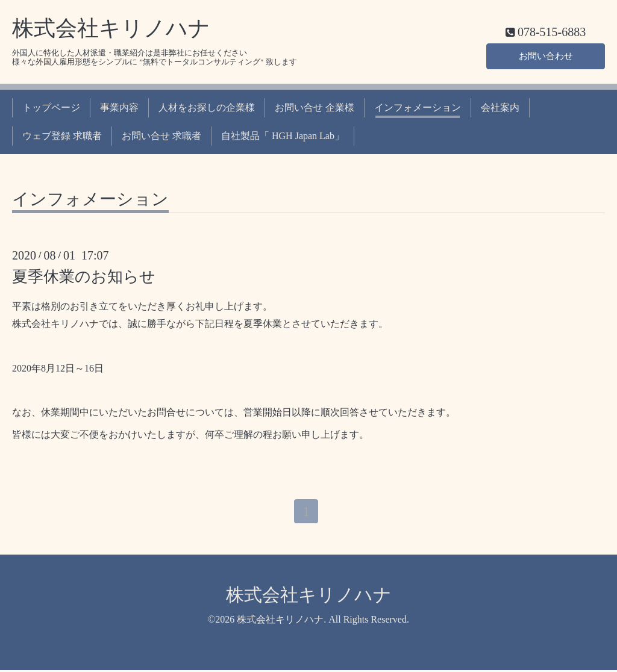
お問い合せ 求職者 (161, 136)
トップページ (51, 107)
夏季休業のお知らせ (84, 277)
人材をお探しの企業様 (207, 107)
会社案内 (500, 107)
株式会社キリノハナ (111, 28)
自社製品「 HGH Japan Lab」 (283, 136)
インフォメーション (418, 107)
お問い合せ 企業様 (315, 107)
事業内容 (119, 107)
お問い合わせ (546, 54)
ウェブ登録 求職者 (62, 136)
